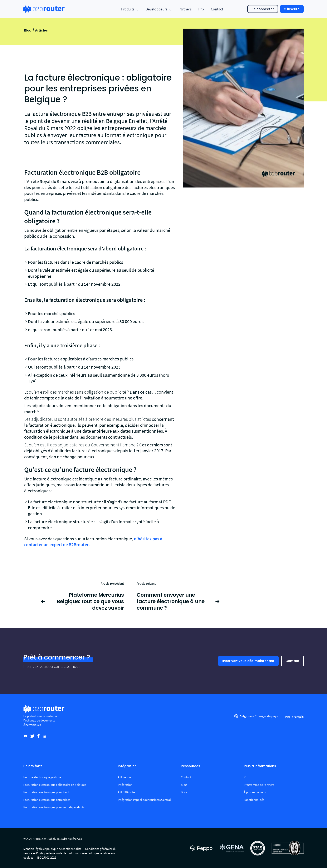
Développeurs (159, 9)
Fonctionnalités (254, 800)
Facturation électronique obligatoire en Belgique (55, 785)
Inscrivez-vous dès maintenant (248, 661)
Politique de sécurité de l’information (60, 853)
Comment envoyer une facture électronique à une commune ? (171, 601)
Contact (217, 9)
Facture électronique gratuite (42, 777)
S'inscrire (292, 9)
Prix (201, 9)
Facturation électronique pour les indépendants (54, 807)
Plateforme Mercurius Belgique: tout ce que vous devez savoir (90, 601)
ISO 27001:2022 (47, 857)
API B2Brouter (127, 792)
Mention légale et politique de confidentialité (52, 849)
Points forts (33, 766)
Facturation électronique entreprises (47, 800)
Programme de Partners (259, 785)
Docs (184, 792)
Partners (185, 9)
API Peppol (125, 777)
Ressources (191, 766)
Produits (130, 9)
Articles (41, 30)
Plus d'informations (260, 766)
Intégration (127, 766)
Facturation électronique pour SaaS (46, 792)
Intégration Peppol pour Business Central (144, 800)
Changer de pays (266, 716)
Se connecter (263, 9)
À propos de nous (255, 792)
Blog (28, 30)
